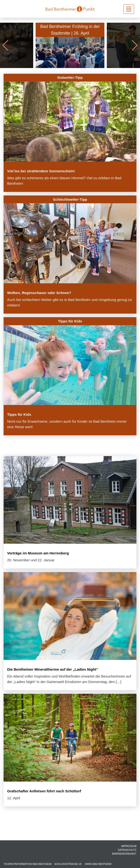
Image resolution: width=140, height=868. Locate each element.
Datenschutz (127, 850)
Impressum (129, 846)
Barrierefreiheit (124, 854)
